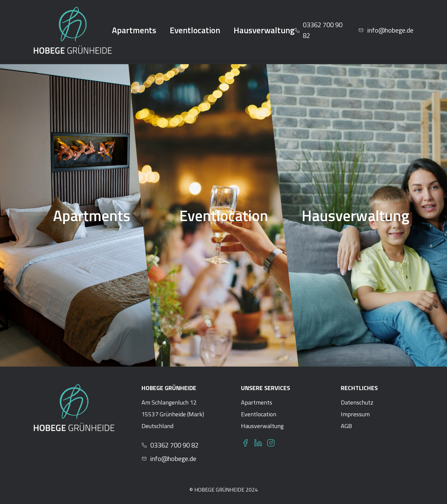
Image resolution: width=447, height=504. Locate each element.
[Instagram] (271, 443)
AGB (346, 426)
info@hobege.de (169, 458)
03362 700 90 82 (170, 445)
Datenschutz (357, 402)
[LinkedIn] (258, 443)
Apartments (134, 30)
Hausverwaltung (264, 30)
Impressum (355, 414)
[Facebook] (245, 443)
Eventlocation (195, 30)
